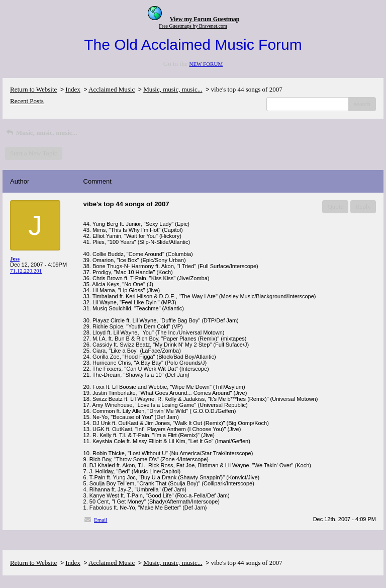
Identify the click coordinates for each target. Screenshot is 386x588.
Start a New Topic (34, 153)
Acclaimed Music (112, 89)
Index (73, 89)
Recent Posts (27, 101)
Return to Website (33, 89)
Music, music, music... (173, 89)
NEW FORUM (206, 64)
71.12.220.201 (26, 271)
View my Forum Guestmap (205, 19)
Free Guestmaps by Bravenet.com (193, 26)
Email (101, 520)
